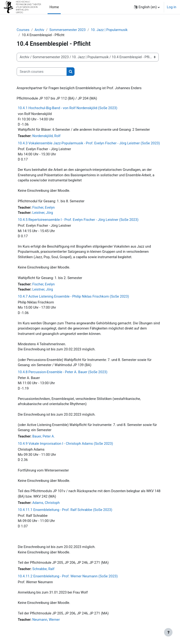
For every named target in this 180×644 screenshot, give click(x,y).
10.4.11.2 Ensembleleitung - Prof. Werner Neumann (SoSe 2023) (68, 576)
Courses (23, 30)
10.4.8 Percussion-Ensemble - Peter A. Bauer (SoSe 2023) (63, 372)
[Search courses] (42, 72)
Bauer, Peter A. (44, 436)
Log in (172, 7)
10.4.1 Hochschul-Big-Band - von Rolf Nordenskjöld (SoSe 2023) (67, 108)
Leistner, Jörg (43, 213)
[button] (147, 7)
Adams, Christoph (46, 503)
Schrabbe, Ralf (43, 569)
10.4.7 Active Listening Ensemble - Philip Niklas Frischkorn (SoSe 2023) (73, 296)
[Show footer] (168, 632)
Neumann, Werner (46, 620)
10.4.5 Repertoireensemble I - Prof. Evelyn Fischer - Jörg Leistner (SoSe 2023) (78, 220)
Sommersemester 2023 (68, 30)
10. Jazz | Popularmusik (109, 30)
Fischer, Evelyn (44, 207)
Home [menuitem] (54, 7)
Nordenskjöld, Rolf (46, 136)
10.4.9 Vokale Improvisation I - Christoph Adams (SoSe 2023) (65, 444)
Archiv (39, 30)
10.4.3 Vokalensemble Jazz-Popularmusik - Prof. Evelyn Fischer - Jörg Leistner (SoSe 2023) (89, 143)
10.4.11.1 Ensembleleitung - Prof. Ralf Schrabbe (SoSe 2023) (65, 510)
